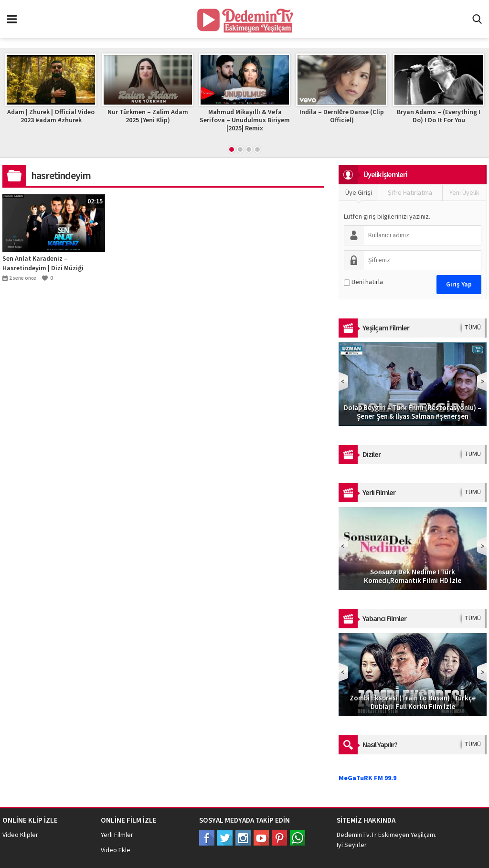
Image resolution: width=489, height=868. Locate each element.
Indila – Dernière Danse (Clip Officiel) (343, 116)
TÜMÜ (473, 328)
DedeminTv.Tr (357, 835)
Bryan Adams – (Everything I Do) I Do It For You (440, 116)
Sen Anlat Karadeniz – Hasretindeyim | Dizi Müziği (43, 264)
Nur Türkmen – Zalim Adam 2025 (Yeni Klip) (149, 116)
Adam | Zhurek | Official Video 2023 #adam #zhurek (52, 116)
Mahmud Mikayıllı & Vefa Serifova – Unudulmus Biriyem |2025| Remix (246, 120)
